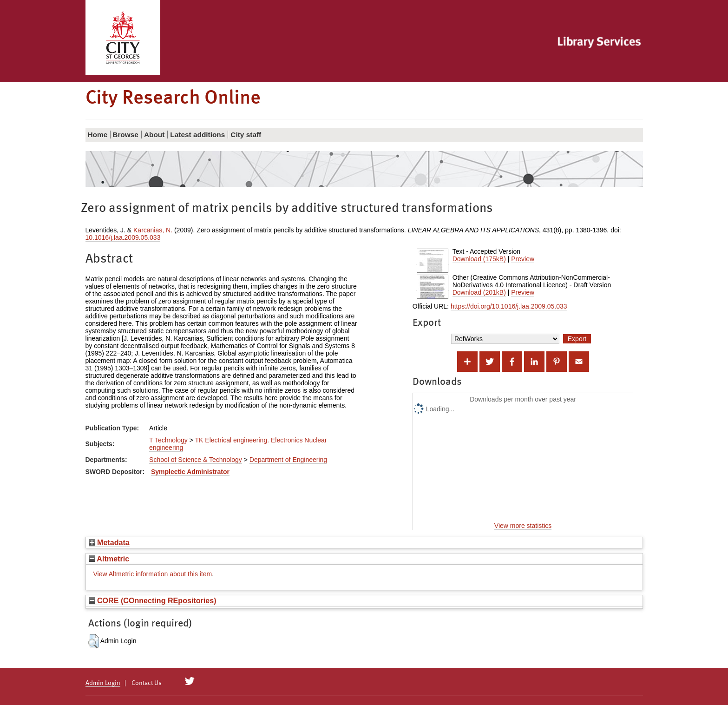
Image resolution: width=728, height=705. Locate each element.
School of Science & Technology (196, 460)
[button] (94, 641)
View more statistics (523, 526)
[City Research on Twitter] (189, 681)
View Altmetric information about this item (153, 574)
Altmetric (109, 559)
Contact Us (147, 683)
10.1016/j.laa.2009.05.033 (123, 237)
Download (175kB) (479, 259)
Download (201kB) (479, 292)
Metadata (109, 542)
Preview (523, 259)
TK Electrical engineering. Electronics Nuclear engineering (238, 444)
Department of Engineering (288, 460)
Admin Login (103, 683)
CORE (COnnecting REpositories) (153, 600)
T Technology (168, 440)
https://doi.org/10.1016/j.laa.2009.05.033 (509, 306)
